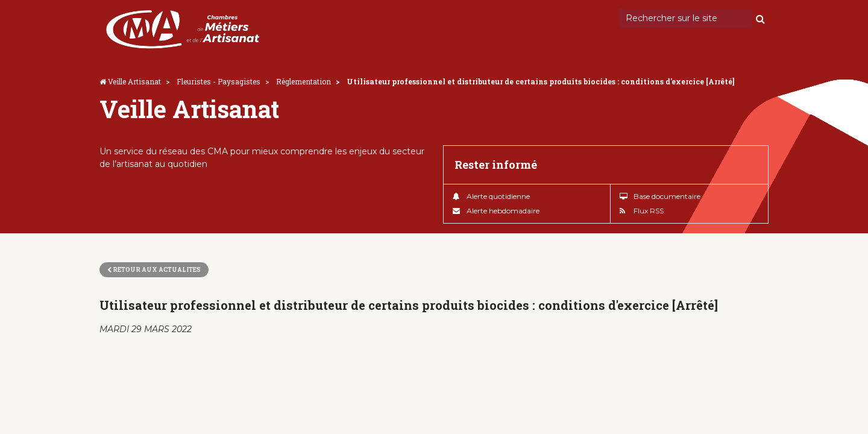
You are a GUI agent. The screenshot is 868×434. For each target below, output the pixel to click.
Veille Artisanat (134, 81)
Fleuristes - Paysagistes (219, 81)
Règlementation (303, 81)
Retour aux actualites (154, 270)
